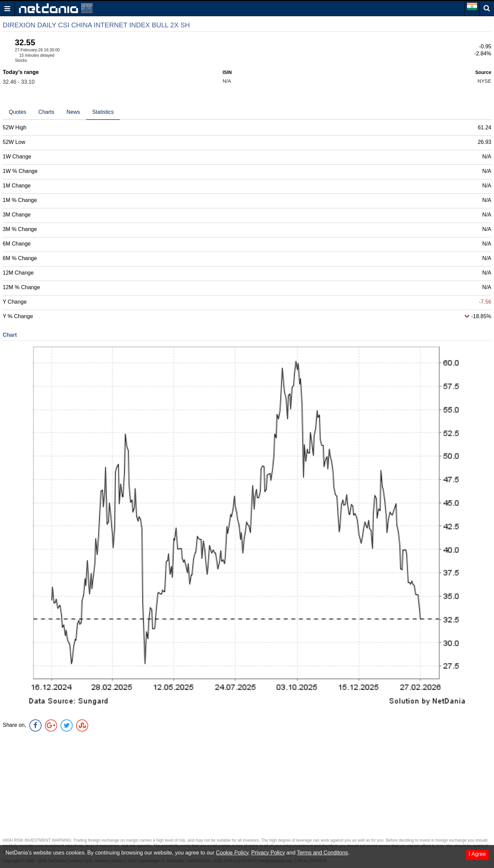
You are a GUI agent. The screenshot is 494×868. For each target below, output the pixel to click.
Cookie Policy (232, 853)
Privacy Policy (268, 853)
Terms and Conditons (322, 853)
